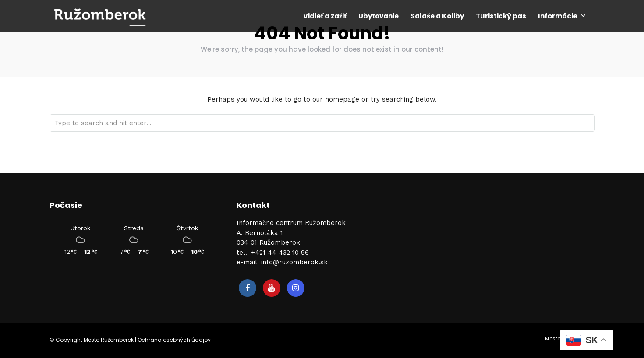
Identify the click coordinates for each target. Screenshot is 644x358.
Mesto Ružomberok (109, 340)
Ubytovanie (379, 16)
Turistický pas (501, 16)
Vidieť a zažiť (325, 16)
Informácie (558, 16)
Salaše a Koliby (437, 16)
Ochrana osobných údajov (174, 340)
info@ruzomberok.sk (294, 262)
